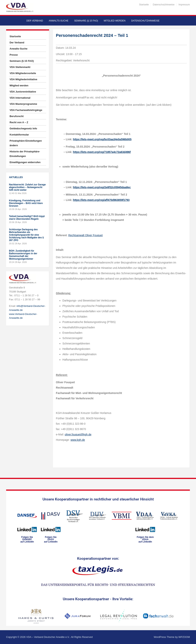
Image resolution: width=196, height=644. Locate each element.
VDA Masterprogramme (23, 104)
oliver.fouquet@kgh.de (78, 434)
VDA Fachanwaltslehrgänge (26, 110)
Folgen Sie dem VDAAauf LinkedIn (145, 539)
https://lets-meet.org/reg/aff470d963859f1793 (101, 200)
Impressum (184, 5)
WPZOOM (184, 637)
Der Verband (35, 21)
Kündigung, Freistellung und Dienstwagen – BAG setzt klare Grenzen (26, 203)
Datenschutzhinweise (164, 5)
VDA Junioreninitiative (23, 92)
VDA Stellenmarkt (20, 67)
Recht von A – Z (19, 122)
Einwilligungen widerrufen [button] (25, 162)
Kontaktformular (19, 135)
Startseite (144, 5)
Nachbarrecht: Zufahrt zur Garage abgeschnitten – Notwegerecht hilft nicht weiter (27, 187)
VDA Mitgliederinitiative (23, 79)
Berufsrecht (17, 116)
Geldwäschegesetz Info (23, 128)
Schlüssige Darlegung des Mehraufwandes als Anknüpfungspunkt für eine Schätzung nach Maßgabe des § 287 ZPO (26, 235)
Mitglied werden (115, 21)
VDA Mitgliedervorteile (23, 73)
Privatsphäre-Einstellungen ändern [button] (26, 143)
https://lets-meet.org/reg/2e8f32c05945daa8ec (102, 187)
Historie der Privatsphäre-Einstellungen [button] (25, 154)
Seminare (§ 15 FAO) (86, 21)
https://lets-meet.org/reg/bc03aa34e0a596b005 (102, 139)
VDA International (20, 98)
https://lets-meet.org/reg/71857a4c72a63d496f (102, 152)
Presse (14, 55)
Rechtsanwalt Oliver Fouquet (86, 235)
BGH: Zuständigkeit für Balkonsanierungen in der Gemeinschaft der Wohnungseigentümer (23, 255)
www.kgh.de (78, 440)
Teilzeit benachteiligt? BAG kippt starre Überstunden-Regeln (27, 218)
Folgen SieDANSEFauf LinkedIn (27, 539)
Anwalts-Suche (59, 21)
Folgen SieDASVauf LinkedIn (51, 539)
